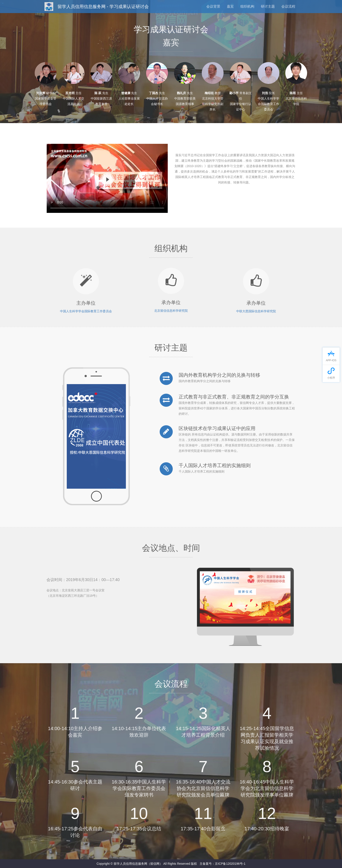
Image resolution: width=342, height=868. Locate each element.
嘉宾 (230, 6)
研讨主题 (268, 6)
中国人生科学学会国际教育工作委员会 (86, 314)
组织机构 (247, 6)
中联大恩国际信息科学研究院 (256, 314)
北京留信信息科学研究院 (171, 308)
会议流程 (288, 6)
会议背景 (213, 6)
